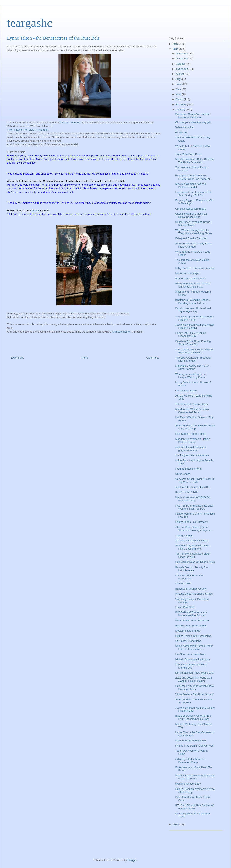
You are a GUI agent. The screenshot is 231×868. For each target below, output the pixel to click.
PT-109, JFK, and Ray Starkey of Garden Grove (194, 807)
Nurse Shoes (183, 474)
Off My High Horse (186, 391)
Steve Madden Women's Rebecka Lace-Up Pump (195, 427)
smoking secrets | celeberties (192, 455)
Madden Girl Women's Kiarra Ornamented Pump (192, 411)
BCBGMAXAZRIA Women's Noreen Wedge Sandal (191, 614)
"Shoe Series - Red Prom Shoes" (194, 694)
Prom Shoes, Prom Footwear (192, 621)
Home (85, 358)
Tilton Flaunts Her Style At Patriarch (28, 130)
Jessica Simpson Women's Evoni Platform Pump (194, 318)
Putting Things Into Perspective (193, 636)
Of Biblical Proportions (188, 641)
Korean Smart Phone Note (190, 741)
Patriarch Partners (70, 122)
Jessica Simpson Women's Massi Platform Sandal (194, 326)
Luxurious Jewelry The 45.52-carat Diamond (192, 368)
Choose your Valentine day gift (193, 122)
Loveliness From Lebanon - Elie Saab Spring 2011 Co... (194, 194)
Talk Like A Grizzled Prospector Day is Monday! (193, 359)
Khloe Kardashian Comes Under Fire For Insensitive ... (194, 648)
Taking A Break (184, 535)
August (180, 74)
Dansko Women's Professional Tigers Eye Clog (193, 310)
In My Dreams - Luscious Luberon (195, 268)
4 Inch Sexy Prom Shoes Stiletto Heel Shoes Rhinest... (194, 351)
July (179, 79)
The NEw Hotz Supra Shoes (192, 404)
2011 (176, 49)
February (182, 105)
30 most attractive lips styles (192, 540)
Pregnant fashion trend (188, 469)
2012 (176, 44)
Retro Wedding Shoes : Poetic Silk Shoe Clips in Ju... (193, 285)
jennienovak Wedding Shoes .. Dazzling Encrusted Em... (193, 302)
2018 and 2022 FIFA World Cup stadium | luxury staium (193, 679)
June (179, 84)
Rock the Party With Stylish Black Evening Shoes (194, 688)
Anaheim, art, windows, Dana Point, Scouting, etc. (192, 547)
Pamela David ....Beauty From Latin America (193, 569)
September (183, 69)
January (181, 110)
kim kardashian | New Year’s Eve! (195, 673)
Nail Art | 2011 (183, 584)
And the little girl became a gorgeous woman (191, 449)
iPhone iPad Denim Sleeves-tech (194, 746)
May (179, 89)
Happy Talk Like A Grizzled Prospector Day (191, 335)
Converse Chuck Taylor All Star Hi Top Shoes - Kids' (195, 480)
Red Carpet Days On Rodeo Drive (195, 562)
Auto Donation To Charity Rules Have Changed (193, 245)
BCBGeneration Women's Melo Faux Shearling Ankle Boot (193, 717)
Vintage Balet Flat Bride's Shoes (194, 594)
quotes (35, 210)
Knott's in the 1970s (187, 492)
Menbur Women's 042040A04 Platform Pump (192, 499)
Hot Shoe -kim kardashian (190, 654)
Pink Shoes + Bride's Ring (190, 434)
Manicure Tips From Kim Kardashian (189, 577)
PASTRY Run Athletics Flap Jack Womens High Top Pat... (194, 507)
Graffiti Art (181, 133)
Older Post (153, 358)
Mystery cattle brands (188, 631)
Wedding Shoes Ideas (188, 784)
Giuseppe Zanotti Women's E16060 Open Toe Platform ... (194, 177)
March (180, 99)
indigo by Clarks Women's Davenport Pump (190, 761)
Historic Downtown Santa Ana (192, 659)
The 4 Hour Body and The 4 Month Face (191, 666)
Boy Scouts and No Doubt (190, 278)
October (181, 64)
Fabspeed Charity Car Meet (191, 238)
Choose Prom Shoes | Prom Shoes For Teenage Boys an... (194, 529)
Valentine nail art (185, 127)
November (182, 58)
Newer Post (17, 358)
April (179, 94)
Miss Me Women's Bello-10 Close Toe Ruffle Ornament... (195, 161)
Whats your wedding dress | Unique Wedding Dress (191, 376)
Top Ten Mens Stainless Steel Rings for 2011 (192, 555)
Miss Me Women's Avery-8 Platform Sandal (191, 185)
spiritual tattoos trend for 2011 (192, 487)
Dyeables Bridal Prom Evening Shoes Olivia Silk (193, 343)
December (182, 53)
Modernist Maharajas (187, 273)
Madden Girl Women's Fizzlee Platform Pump (193, 440)
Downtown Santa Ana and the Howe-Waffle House (192, 116)
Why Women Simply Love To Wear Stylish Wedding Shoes (194, 232)
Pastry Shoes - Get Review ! (192, 522)
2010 (176, 824)
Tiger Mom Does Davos (189, 154)
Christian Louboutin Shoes (191, 209)
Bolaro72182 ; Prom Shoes (191, 626)
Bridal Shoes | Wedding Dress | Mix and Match (193, 223)
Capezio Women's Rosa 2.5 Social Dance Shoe (191, 215)
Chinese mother (121, 332)
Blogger (132, 860)
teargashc (30, 23)
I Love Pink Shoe (185, 607)
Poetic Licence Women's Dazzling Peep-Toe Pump (195, 777)
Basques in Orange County (191, 589)
